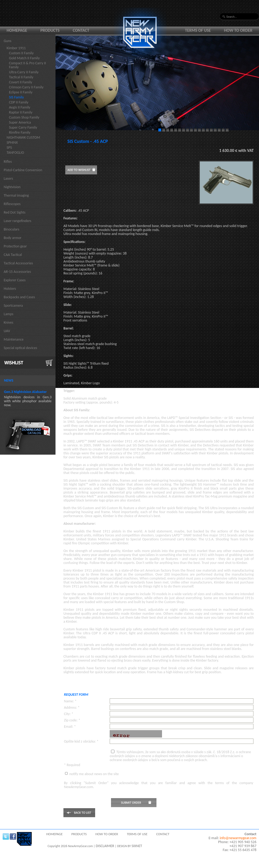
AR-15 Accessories (17, 272)
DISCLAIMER (105, 846)
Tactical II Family (21, 77)
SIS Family (16, 97)
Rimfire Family (20, 132)
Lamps (9, 314)
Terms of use (198, 30)
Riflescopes (12, 204)
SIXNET (137, 846)
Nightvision (12, 187)
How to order (238, 30)
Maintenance (14, 339)
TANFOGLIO (15, 153)
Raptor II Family (21, 112)
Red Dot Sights (15, 212)
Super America (20, 122)
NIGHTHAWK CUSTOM (23, 137)
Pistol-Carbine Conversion (23, 170)
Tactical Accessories (18, 263)
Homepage (17, 30)
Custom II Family (21, 53)
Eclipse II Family (21, 92)
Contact (81, 30)
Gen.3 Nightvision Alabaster (25, 392)
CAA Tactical (13, 255)
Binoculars (11, 229)
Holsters (10, 289)
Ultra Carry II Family (24, 72)
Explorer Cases (15, 280)
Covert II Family (21, 82)
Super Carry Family (23, 127)
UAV (7, 331)
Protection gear (15, 246)
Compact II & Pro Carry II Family (27, 65)
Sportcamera (13, 306)
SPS (9, 148)
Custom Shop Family (24, 117)
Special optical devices (20, 348)
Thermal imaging (16, 195)
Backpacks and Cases (19, 297)
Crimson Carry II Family (26, 87)
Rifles (8, 162)
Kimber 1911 (16, 48)
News (9, 380)
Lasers (8, 178)
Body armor (13, 238)
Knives (8, 322)
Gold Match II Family (24, 58)
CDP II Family (19, 102)
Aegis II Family (20, 107)
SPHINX (12, 143)
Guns (8, 41)
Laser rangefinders (17, 221)
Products (50, 30)
